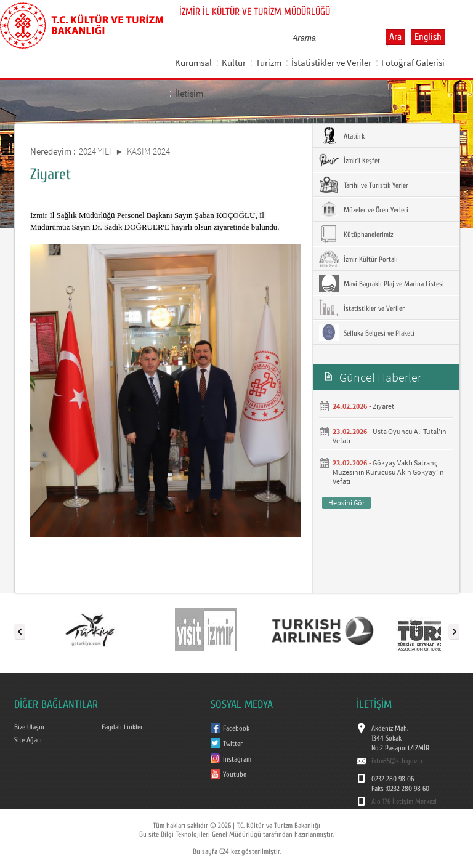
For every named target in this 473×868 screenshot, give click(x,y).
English (428, 37)
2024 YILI (95, 151)
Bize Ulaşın (29, 727)
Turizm (269, 62)
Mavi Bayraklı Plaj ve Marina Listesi (382, 283)
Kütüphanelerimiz (356, 234)
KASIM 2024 (148, 151)
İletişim (189, 93)
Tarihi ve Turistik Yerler (364, 185)
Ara (395, 37)
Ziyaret (383, 406)
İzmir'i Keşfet (350, 160)
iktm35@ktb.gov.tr (397, 761)
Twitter (233, 744)
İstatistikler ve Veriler (331, 62)
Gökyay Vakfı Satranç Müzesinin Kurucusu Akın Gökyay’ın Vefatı (388, 472)
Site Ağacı (28, 740)
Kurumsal (193, 62)
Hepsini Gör (346, 503)
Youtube (235, 774)
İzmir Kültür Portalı (358, 259)
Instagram (237, 759)
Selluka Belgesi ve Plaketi (367, 332)
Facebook (236, 728)
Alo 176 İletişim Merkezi (404, 802)
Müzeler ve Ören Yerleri (364, 209)
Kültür (234, 62)
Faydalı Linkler (122, 727)
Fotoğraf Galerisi (413, 62)
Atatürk (342, 135)
